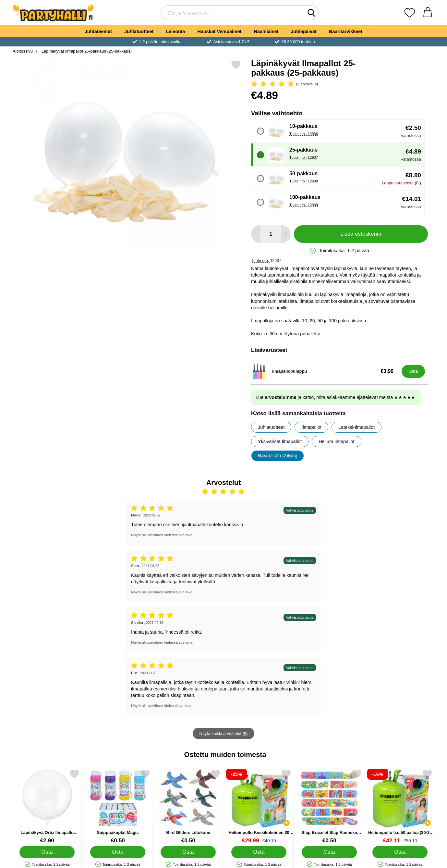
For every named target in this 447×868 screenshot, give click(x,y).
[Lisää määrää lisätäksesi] (286, 234)
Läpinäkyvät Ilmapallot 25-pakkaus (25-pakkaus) (86, 51)
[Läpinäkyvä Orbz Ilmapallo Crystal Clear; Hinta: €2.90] (47, 806)
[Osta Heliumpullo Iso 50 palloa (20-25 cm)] (400, 852)
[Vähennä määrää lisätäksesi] (256, 234)
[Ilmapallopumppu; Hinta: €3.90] (325, 371)
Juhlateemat (98, 31)
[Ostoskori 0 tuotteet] (428, 13)
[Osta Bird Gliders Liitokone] (188, 852)
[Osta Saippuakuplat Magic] (118, 852)
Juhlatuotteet (139, 31)
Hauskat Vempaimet (220, 31)
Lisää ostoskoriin (361, 234)
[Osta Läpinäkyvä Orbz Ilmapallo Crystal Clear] (47, 852)
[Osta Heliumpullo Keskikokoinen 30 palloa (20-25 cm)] (259, 852)
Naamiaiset (266, 31)
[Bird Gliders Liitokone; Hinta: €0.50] (188, 806)
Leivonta (175, 31)
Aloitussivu (23, 51)
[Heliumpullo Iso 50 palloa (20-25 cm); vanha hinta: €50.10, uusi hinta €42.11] (400, 806)
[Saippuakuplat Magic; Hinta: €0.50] (118, 806)
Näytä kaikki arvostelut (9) (223, 733)
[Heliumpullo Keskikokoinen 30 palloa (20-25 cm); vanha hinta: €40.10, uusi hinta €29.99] (259, 806)
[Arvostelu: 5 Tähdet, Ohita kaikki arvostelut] (339, 84)
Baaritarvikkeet (346, 31)
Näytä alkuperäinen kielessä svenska (162, 535)
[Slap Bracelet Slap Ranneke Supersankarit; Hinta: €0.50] (329, 806)
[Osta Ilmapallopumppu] (413, 371)
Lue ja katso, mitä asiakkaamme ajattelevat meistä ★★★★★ (335, 397)
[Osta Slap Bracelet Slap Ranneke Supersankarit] (329, 852)
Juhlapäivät (304, 31)
